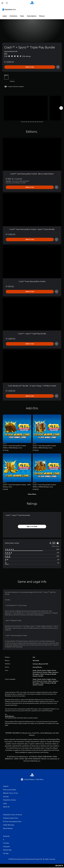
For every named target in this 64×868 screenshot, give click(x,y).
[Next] (61, 108)
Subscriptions (32, 16)
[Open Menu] (2, 3)
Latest (5, 16)
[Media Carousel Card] (26, 108)
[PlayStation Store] (10, 9)
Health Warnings (10, 716)
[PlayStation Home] (32, 3)
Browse (42, 16)
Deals (22, 16)
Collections (13, 16)
